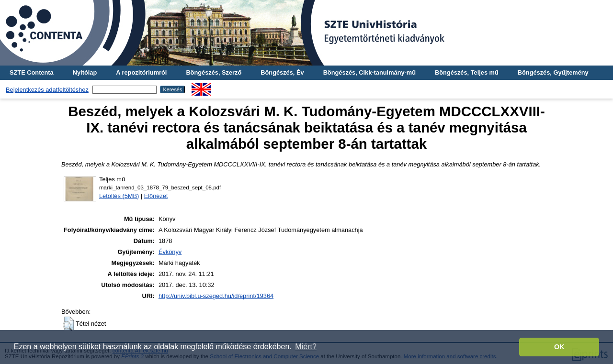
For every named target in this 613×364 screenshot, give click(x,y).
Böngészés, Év (282, 72)
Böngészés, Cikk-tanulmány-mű (369, 72)
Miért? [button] (306, 347)
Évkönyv (170, 252)
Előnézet (156, 196)
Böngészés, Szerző (214, 72)
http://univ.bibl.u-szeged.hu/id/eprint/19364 (216, 296)
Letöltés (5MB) (119, 196)
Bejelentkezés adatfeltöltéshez (47, 90)
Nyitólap (85, 72)
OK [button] (559, 347)
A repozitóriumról (141, 72)
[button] (68, 324)
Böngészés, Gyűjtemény (553, 72)
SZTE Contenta (32, 72)
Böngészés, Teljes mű (467, 72)
